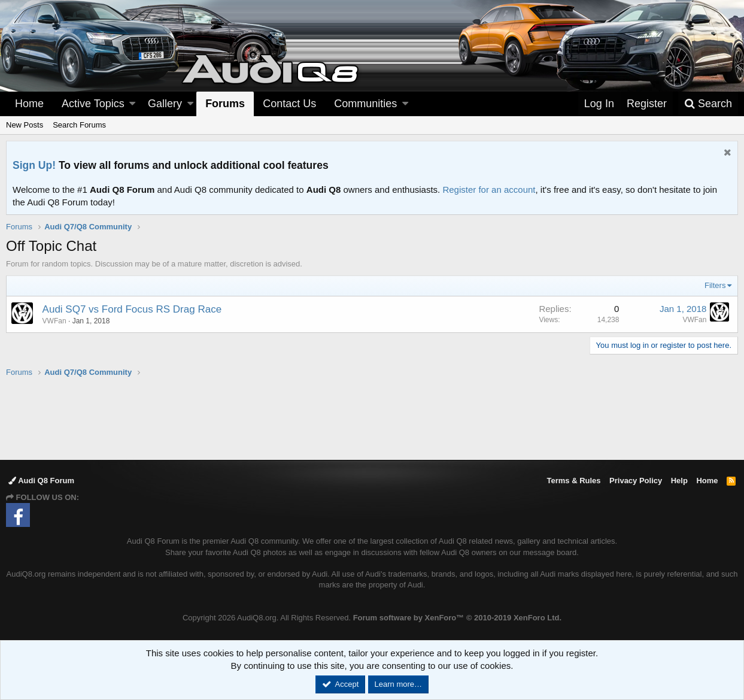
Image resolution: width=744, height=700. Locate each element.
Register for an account (489, 190)
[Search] (708, 104)
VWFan (694, 320)
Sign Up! (34, 165)
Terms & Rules (573, 481)
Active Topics (93, 104)
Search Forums (79, 125)
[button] (132, 104)
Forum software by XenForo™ (457, 618)
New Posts (25, 125)
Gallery (165, 104)
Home (29, 104)
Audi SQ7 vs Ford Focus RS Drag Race (132, 309)
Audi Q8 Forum (41, 481)
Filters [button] (715, 285)
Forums (225, 104)
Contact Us (289, 104)
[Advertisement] (372, 418)
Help (679, 481)
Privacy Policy (636, 481)
